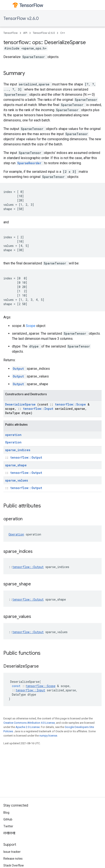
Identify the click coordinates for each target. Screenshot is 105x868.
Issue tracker (12, 852)
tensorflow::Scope (71, 404)
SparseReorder (30, 163)
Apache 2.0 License (28, 727)
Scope (31, 326)
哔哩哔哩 (9, 833)
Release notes (13, 859)
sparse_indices (18, 450)
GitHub (8, 819)
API (25, 33)
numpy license (48, 736)
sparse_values (17, 480)
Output (19, 369)
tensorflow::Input (39, 409)
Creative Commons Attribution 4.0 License (29, 723)
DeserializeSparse (21, 404)
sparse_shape (16, 465)
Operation (13, 442)
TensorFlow (11, 33)
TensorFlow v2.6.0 (21, 19)
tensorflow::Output (26, 457)
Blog (6, 813)
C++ (63, 33)
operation (13, 435)
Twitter (8, 826)
